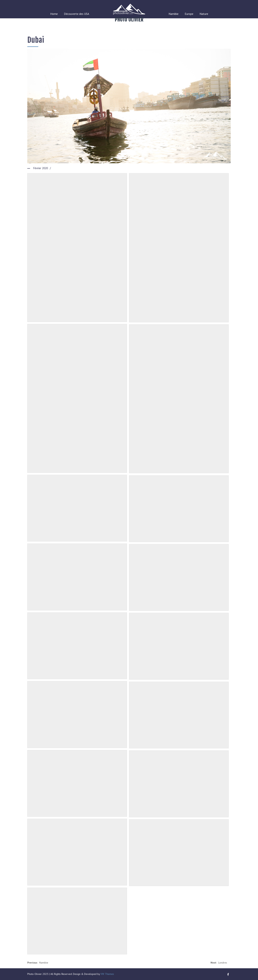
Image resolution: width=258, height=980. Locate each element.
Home (54, 14)
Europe (189, 14)
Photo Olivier (129, 20)
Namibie (174, 14)
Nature (204, 14)
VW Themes (107, 974)
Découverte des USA (77, 14)
